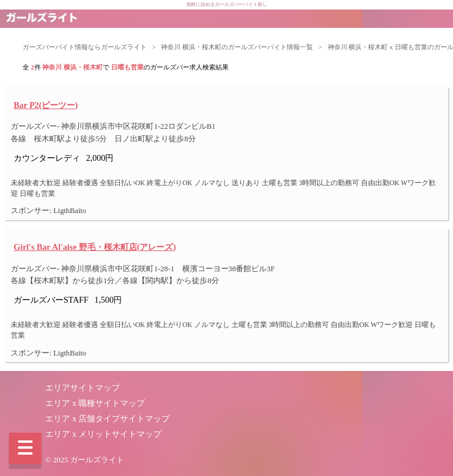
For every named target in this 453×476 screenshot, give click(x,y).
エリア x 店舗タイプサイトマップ (107, 419)
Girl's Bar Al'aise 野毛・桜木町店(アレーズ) (95, 247)
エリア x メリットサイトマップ (103, 434)
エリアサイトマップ (83, 388)
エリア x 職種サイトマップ (95, 403)
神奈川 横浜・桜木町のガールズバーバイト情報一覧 (237, 47)
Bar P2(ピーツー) (46, 105)
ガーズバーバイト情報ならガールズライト (85, 47)
